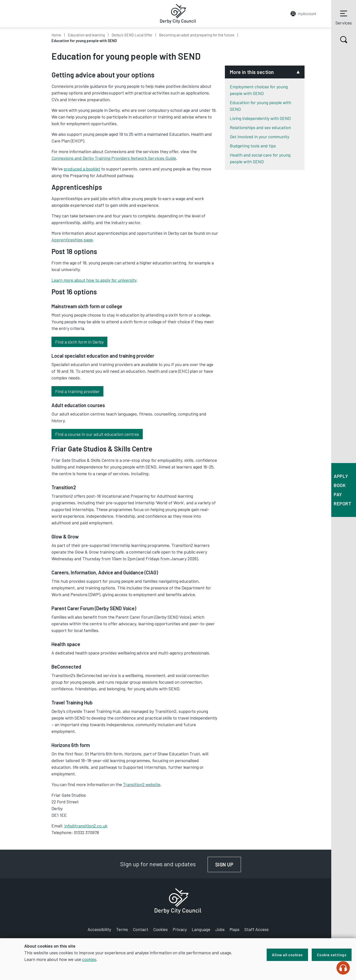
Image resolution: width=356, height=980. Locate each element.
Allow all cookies (287, 955)
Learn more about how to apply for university (94, 280)
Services (344, 17)
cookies (89, 959)
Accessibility (99, 929)
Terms (122, 929)
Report (343, 503)
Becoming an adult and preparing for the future (197, 35)
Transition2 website (142, 784)
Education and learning (86, 35)
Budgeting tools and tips (253, 146)
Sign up (228, 864)
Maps (235, 929)
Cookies (160, 929)
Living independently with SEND (260, 118)
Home (56, 35)
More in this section (252, 72)
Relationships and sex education (260, 127)
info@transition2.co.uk (86, 826)
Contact (141, 929)
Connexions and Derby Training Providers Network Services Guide (114, 158)
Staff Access (257, 929)
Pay (338, 494)
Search (339, 40)
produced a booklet (82, 169)
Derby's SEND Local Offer (132, 35)
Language (201, 929)
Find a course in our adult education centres (97, 434)
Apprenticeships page (72, 240)
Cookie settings (332, 955)
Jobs (220, 929)
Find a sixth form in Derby (79, 342)
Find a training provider (77, 391)
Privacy (180, 929)
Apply (341, 476)
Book (340, 485)
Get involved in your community (260, 137)
